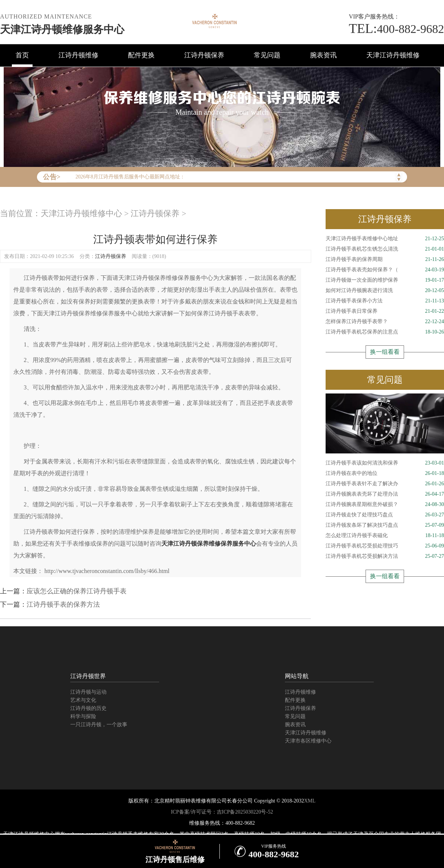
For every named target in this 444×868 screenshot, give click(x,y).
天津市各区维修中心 (308, 741)
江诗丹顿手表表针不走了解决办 (385, 484)
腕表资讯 (323, 55)
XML (310, 801)
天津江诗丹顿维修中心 (81, 213)
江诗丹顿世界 (88, 676)
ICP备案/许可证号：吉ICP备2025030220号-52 (222, 812)
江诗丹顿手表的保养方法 (63, 604)
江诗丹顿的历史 (88, 708)
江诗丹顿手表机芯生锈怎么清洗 (385, 249)
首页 (22, 55)
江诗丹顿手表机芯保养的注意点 (385, 332)
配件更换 (141, 55)
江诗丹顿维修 (78, 55)
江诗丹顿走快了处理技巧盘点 (385, 515)
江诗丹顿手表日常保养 (385, 311)
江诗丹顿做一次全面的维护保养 (385, 280)
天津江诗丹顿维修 (393, 55)
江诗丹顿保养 (204, 55)
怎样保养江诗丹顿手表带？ (385, 322)
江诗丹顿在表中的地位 (385, 473)
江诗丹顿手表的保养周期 (385, 259)
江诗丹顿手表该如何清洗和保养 (385, 463)
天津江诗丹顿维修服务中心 (62, 29)
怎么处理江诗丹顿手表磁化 (385, 536)
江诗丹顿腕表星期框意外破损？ (385, 505)
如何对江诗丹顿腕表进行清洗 (385, 291)
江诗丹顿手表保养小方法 (385, 301)
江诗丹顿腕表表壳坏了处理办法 (385, 494)
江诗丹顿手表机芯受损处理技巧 (385, 546)
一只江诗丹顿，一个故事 (99, 725)
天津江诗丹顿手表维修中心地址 (385, 239)
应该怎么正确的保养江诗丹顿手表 (77, 591)
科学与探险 (83, 716)
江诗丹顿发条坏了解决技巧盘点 (385, 525)
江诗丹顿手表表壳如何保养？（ (385, 270)
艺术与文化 (83, 700)
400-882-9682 (396, 29)
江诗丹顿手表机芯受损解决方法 (385, 556)
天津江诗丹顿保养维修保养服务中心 (209, 544)
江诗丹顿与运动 (88, 692)
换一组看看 (385, 352)
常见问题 (267, 55)
